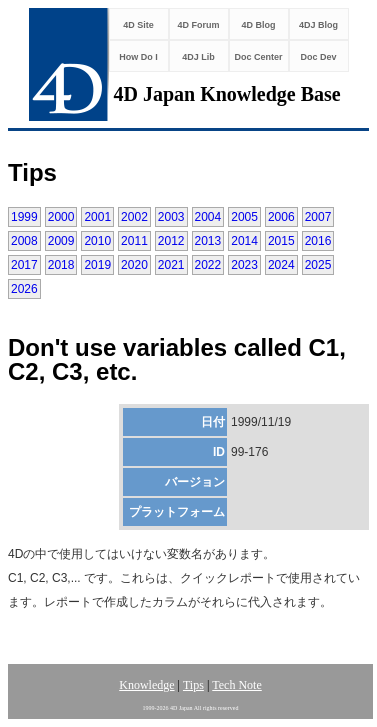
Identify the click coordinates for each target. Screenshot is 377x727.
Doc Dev (318, 57)
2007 (318, 217)
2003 (171, 217)
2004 (208, 217)
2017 (24, 265)
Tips (193, 685)
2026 (24, 289)
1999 (24, 217)
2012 (171, 241)
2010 (97, 241)
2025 (318, 265)
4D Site (138, 25)
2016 (318, 241)
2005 (244, 217)
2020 (134, 265)
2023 (244, 265)
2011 (134, 241)
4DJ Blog (318, 25)
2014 (244, 241)
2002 (134, 217)
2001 (97, 217)
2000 (61, 217)
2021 (171, 265)
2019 (97, 265)
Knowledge (146, 685)
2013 (208, 241)
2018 (61, 265)
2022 (208, 265)
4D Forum (198, 25)
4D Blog (258, 25)
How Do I (138, 57)
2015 (281, 241)
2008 (24, 241)
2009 (61, 241)
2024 (281, 265)
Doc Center (258, 57)
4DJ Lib (198, 57)
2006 (281, 217)
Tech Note (236, 685)
